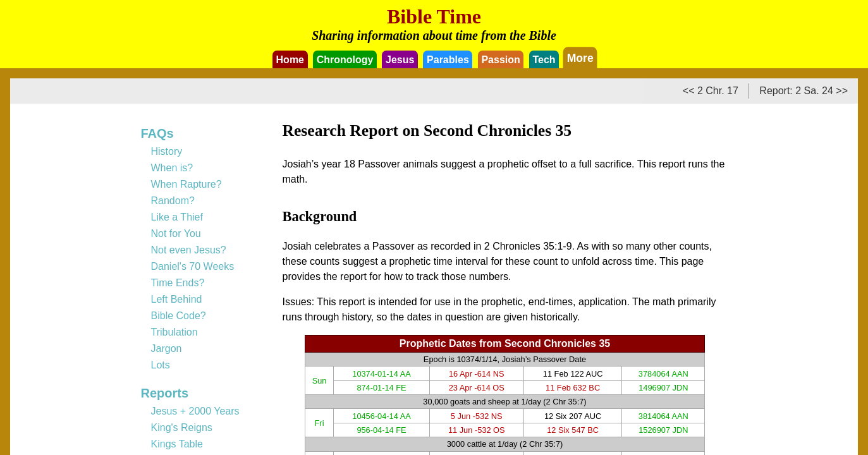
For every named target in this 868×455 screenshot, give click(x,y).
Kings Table (177, 444)
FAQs (157, 133)
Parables (448, 60)
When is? (172, 168)
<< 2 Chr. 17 (711, 91)
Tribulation (174, 332)
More (580, 58)
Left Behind (177, 299)
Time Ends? (178, 283)
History (167, 151)
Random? (173, 201)
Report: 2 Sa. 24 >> (804, 91)
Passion (500, 60)
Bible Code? (179, 316)
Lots (161, 365)
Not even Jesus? (189, 250)
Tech (544, 60)
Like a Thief (177, 217)
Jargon (167, 349)
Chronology (345, 60)
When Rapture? (186, 184)
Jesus (400, 60)
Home (290, 60)
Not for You (176, 234)
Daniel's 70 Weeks (193, 266)
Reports (165, 393)
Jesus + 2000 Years (195, 411)
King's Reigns (182, 428)
